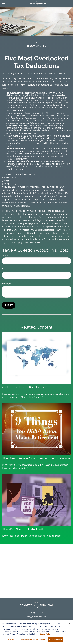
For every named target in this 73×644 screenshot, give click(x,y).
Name (5, 255)
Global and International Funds (25, 387)
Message (6, 283)
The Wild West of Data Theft (23, 529)
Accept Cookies (55, 640)
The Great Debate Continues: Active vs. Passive (36, 458)
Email (4, 269)
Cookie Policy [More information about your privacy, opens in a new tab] (45, 635)
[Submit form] (9, 305)
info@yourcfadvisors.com (36, 617)
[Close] (69, 624)
